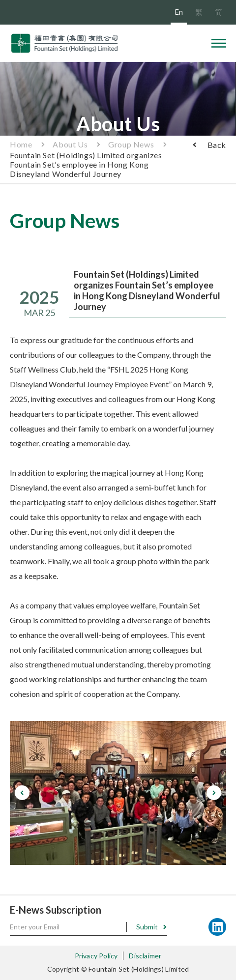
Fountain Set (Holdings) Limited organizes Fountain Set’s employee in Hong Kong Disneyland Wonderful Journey (86, 164)
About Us (70, 144)
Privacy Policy (96, 956)
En (179, 12)
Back (217, 145)
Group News (131, 144)
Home (21, 144)
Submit (147, 927)
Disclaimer (145, 956)
